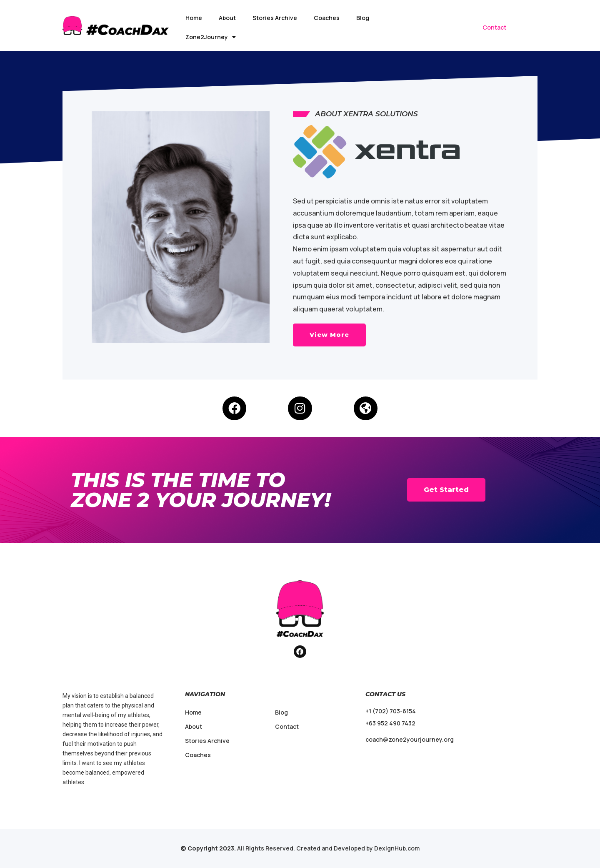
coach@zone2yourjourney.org (410, 739)
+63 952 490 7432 (390, 723)
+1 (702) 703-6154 (391, 711)
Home (194, 18)
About (227, 18)
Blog (363, 18)
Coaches (327, 18)
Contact (494, 27)
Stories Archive (275, 18)
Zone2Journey (211, 37)
